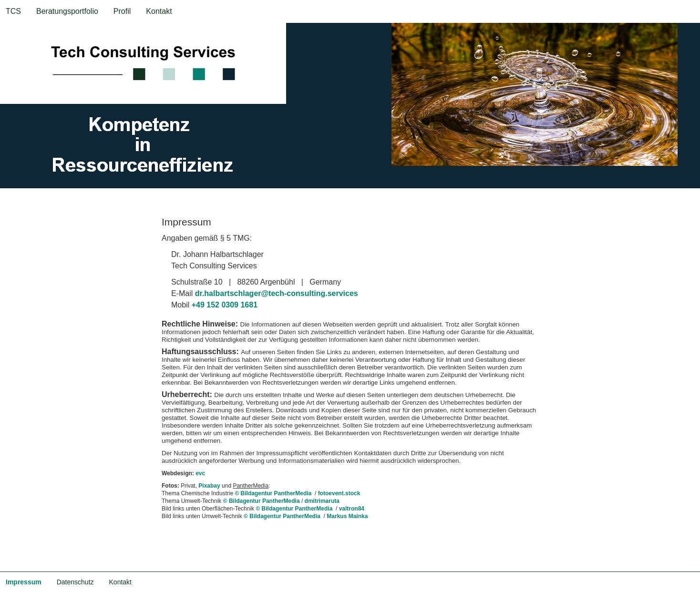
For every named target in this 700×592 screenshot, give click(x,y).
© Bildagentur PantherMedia (274, 493)
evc (200, 473)
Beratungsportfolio (67, 11)
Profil (122, 11)
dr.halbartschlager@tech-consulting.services (277, 293)
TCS (13, 11)
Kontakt (159, 11)
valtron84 (352, 509)
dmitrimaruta (322, 501)
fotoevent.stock (339, 493)
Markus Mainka (347, 516)
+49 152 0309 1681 (225, 305)
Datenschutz (75, 582)
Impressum (24, 582)
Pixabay (209, 486)
